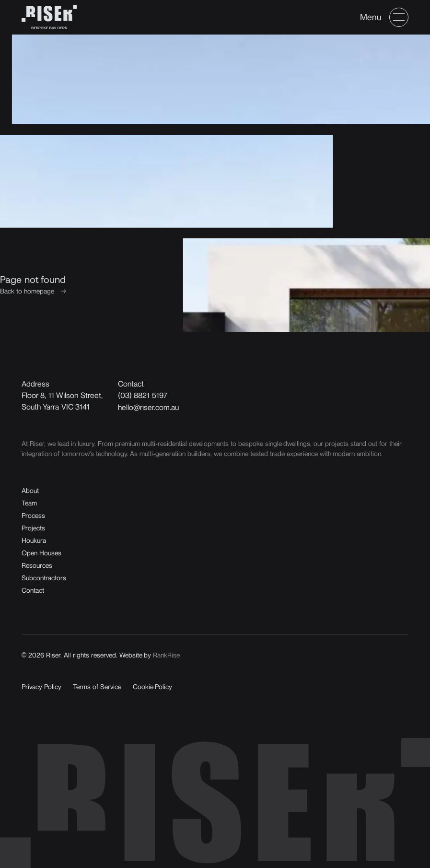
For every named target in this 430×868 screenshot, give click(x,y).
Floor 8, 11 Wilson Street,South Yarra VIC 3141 (62, 401)
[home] (49, 17)
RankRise (166, 655)
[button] (384, 17)
